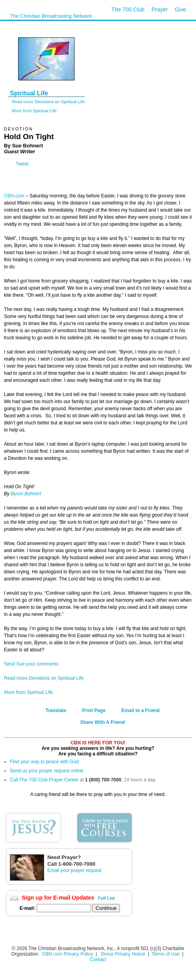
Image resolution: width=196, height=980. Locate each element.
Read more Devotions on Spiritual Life (48, 102)
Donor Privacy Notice (123, 954)
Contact (98, 960)
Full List (106, 898)
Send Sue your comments (31, 664)
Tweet (22, 164)
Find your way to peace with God (44, 762)
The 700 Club (128, 9)
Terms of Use (166, 954)
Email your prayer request (74, 870)
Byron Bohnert (26, 494)
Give (180, 9)
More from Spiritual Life (34, 111)
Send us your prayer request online (47, 771)
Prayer (160, 9)
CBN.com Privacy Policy (68, 954)
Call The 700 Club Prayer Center (44, 780)
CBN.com (14, 196)
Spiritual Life (29, 93)
